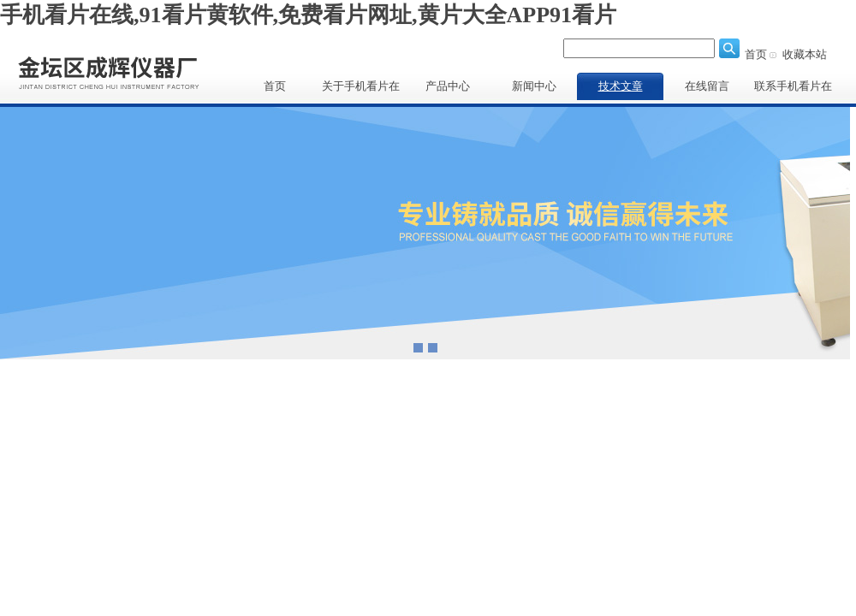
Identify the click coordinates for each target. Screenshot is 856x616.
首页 (756, 54)
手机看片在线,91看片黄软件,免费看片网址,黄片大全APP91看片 (308, 15)
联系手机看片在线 (793, 90)
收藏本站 (805, 54)
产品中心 (448, 86)
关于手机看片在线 (361, 90)
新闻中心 (534, 86)
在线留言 (707, 86)
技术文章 (621, 86)
